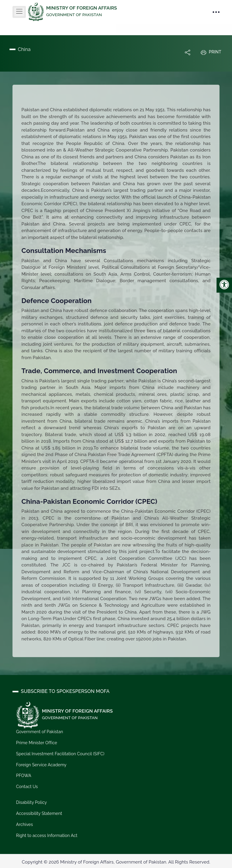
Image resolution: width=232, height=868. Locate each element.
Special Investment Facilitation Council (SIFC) (60, 753)
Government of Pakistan (40, 732)
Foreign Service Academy (41, 764)
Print (211, 52)
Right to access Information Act (47, 835)
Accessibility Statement (39, 813)
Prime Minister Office (37, 743)
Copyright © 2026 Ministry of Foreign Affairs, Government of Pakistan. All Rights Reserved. (116, 862)
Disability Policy (31, 802)
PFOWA (24, 776)
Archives (25, 824)
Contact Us (27, 787)
